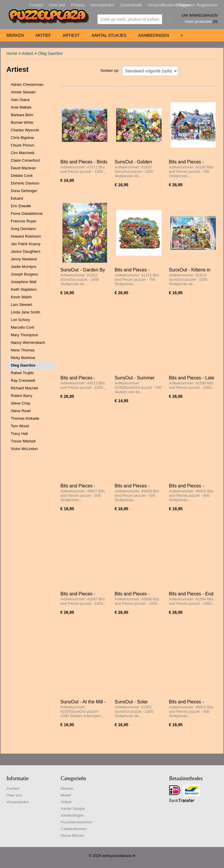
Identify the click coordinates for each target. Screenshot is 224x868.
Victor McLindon (24, 449)
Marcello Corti (22, 327)
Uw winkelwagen (200, 15)
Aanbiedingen (153, 35)
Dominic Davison (25, 183)
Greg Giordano (23, 229)
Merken (15, 35)
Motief (43, 35)
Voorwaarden (102, 5)
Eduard (17, 198)
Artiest (71, 35)
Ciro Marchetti (23, 153)
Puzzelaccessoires (76, 822)
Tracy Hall (19, 434)
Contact (36, 5)
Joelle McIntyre (23, 267)
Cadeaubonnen (74, 829)
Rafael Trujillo (22, 373)
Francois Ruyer (24, 221)
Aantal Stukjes (109, 35)
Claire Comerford (25, 160)
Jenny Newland (24, 259)
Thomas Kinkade (25, 418)
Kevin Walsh (21, 297)
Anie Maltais (21, 107)
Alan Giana (20, 100)
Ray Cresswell (23, 380)
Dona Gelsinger (24, 191)
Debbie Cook (22, 176)
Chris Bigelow (22, 138)
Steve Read (21, 411)
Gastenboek (131, 5)
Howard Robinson (26, 236)
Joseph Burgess (24, 274)
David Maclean (23, 168)
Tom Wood (20, 426)
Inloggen (183, 5)
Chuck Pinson (22, 145)
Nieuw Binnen (72, 835)
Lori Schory (20, 320)
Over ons (57, 5)
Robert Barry (22, 396)
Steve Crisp (21, 403)
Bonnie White (22, 122)
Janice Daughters (26, 251)
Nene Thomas (23, 350)
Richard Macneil (24, 388)
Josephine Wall (24, 282)
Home (12, 53)
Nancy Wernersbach (28, 343)
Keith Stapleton (24, 289)
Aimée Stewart (23, 92)
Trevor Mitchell (23, 441)
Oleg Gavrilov (50, 53)
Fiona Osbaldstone (27, 213)
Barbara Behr (22, 115)
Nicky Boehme (23, 358)
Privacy (78, 5)
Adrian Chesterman (27, 84)
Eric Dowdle (21, 206)
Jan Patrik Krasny (26, 244)
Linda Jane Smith (25, 312)
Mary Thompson (24, 335)
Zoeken (167, 19)
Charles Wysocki (25, 130)
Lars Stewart (21, 305)
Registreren (207, 5)
